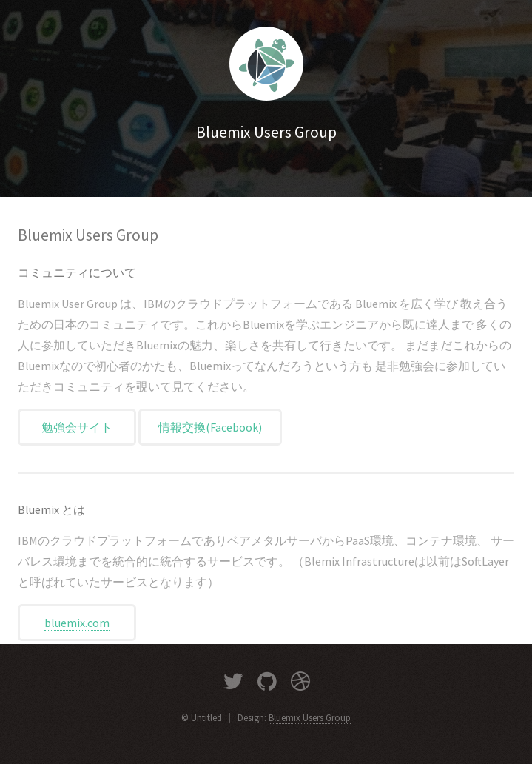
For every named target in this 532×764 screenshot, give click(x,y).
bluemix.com (77, 623)
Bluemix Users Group (310, 717)
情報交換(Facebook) (210, 427)
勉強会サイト (77, 427)
